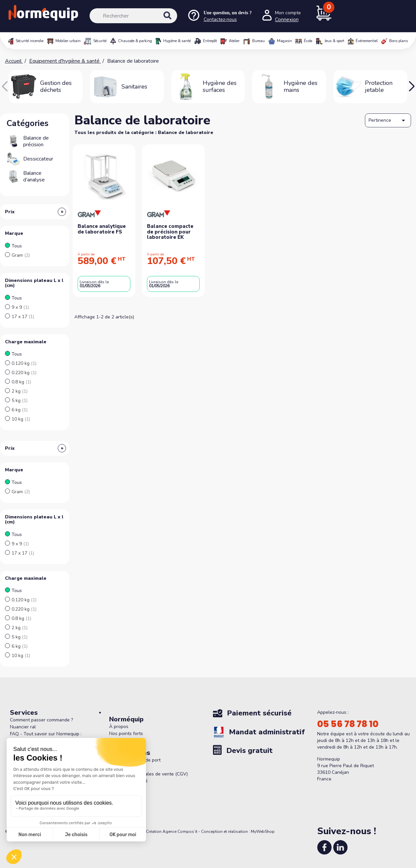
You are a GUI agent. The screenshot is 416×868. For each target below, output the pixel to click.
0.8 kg (21, 382)
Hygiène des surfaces (220, 86)
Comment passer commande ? (41, 720)
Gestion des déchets (56, 86)
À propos (119, 727)
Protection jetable (379, 86)
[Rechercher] (133, 16)
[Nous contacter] (219, 16)
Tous (17, 246)
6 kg (20, 410)
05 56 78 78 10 (348, 724)
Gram (21, 255)
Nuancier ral (23, 727)
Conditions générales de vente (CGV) (148, 774)
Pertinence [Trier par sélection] (388, 120)
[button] (412, 87)
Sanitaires (134, 87)
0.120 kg (24, 363)
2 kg (20, 391)
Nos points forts (126, 734)
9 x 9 (20, 307)
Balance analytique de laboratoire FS (102, 229)
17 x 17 (23, 317)
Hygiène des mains (301, 86)
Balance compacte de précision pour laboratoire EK (170, 232)
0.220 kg (24, 373)
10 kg (21, 419)
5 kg (20, 401)
